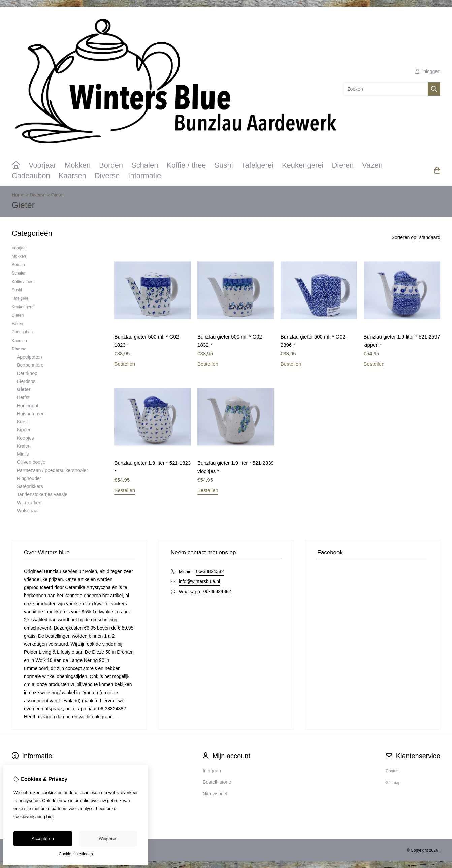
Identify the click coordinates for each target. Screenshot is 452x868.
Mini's (23, 454)
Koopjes (25, 438)
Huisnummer (30, 414)
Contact (393, 771)
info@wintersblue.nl (199, 581)
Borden (111, 165)
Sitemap (393, 783)
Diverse (107, 176)
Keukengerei (303, 165)
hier (50, 817)
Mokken (78, 165)
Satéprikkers (30, 486)
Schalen (145, 165)
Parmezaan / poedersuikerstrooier (52, 470)
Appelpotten (29, 357)
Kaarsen (72, 176)
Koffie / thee (186, 165)
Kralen (24, 446)
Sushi (223, 165)
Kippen (24, 430)
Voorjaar (42, 165)
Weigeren (108, 839)
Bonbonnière (30, 365)
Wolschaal (28, 511)
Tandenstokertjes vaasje (42, 494)
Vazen (372, 165)
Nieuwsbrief (215, 794)
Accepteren (43, 839)
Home (18, 195)
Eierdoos (26, 381)
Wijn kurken (29, 503)
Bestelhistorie (217, 782)
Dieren (343, 165)
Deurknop (27, 373)
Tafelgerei (257, 165)
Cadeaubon (31, 176)
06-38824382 (210, 571)
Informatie (144, 176)
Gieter (58, 195)
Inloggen (212, 771)
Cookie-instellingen (76, 854)
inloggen (428, 71)
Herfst (23, 397)
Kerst (22, 422)
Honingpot (28, 406)
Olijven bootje (31, 462)
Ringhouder (29, 478)
